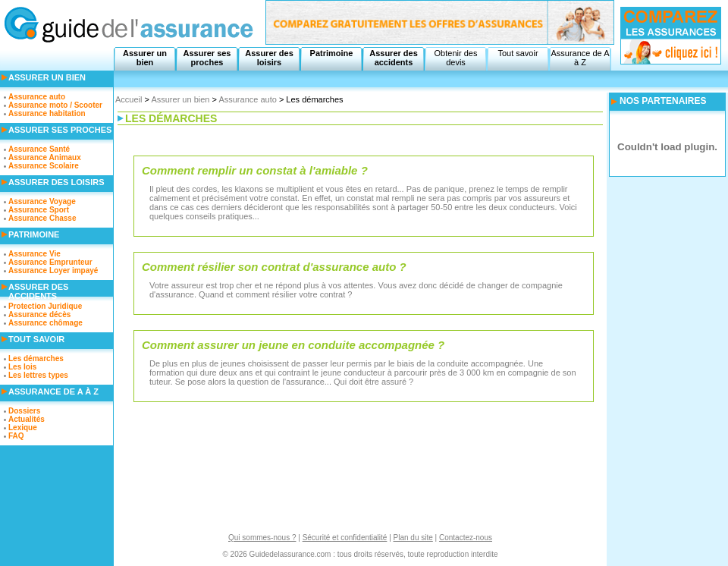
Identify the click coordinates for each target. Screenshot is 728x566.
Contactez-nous (466, 538)
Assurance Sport (39, 210)
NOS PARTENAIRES (663, 101)
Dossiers (24, 411)
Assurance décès (39, 314)
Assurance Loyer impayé (53, 270)
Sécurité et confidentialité (345, 538)
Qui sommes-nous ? (262, 538)
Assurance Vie (35, 254)
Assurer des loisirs (269, 58)
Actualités (27, 419)
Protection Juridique (45, 306)
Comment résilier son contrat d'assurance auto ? (274, 267)
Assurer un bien (145, 58)
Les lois (22, 367)
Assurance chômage (45, 323)
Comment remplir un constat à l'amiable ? (255, 170)
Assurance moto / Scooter (55, 105)
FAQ (16, 436)
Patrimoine (332, 53)
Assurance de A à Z (580, 58)
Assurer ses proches (207, 58)
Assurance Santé (39, 149)
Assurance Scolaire (44, 166)
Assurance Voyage (42, 201)
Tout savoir (518, 53)
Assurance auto (247, 99)
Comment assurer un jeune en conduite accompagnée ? (293, 345)
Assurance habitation (47, 113)
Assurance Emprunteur (50, 262)
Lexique (23, 428)
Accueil (129, 99)
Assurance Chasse (42, 218)
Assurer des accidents (394, 58)
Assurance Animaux (45, 157)
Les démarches (36, 358)
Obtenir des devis (456, 58)
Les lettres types (38, 375)
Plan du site (413, 538)
